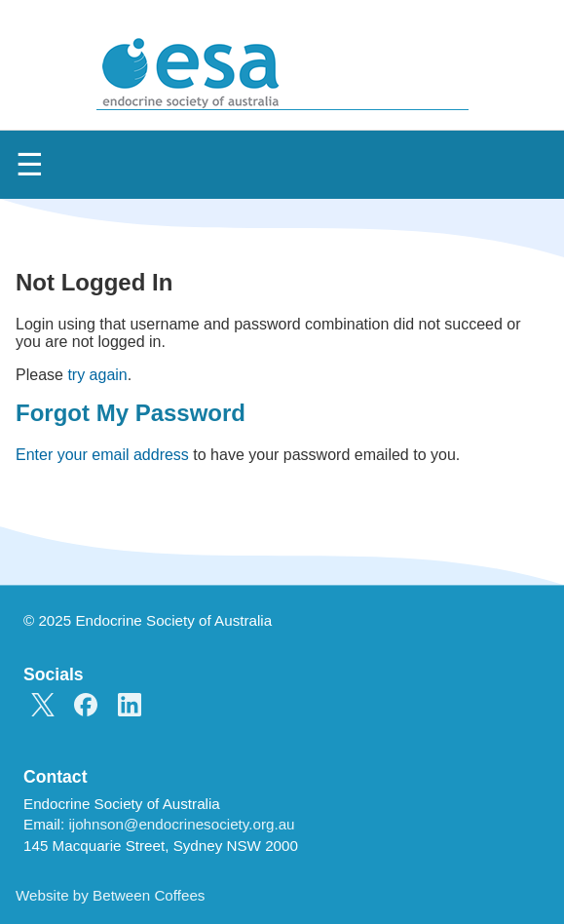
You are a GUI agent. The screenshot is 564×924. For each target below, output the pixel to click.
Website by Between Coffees (110, 895)
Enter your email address (102, 455)
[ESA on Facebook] (86, 707)
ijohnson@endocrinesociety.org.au (181, 824)
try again (97, 375)
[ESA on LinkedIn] (130, 707)
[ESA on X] (43, 707)
